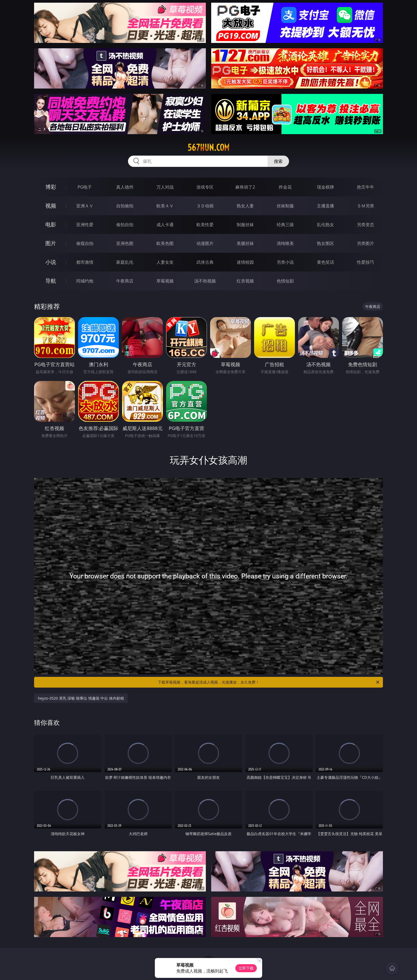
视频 (51, 206)
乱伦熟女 (325, 225)
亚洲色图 (125, 243)
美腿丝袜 (245, 243)
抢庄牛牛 (365, 187)
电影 (51, 224)
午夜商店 (125, 281)
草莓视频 (165, 281)
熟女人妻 (245, 206)
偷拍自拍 (125, 225)
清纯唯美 (285, 243)
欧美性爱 (205, 225)
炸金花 (285, 187)
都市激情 (85, 262)
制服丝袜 (245, 225)
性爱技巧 (365, 262)
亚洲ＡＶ (85, 206)
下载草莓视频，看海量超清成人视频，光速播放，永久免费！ (269, 682)
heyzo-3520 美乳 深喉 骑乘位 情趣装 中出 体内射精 (81, 698)
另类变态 (365, 225)
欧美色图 (165, 243)
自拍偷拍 (125, 206)
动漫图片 (205, 243)
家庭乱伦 (125, 262)
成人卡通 (165, 225)
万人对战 (165, 187)
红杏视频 (245, 281)
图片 (51, 243)
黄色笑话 (325, 262)
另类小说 (285, 262)
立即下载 (246, 968)
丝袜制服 (285, 206)
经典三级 (285, 225)
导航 (51, 281)
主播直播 (325, 206)
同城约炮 (85, 281)
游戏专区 (205, 187)
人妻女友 (165, 262)
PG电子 (85, 187)
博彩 (51, 187)
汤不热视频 (205, 281)
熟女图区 (325, 243)
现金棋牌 (325, 187)
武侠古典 (205, 262)
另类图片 (365, 243)
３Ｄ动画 (205, 206)
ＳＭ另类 (365, 206)
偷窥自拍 (85, 243)
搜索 (278, 161)
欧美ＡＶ (165, 206)
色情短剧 (285, 281)
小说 (51, 262)
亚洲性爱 (85, 225)
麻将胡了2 (245, 187)
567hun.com (209, 148)
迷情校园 (245, 262)
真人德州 (125, 187)
